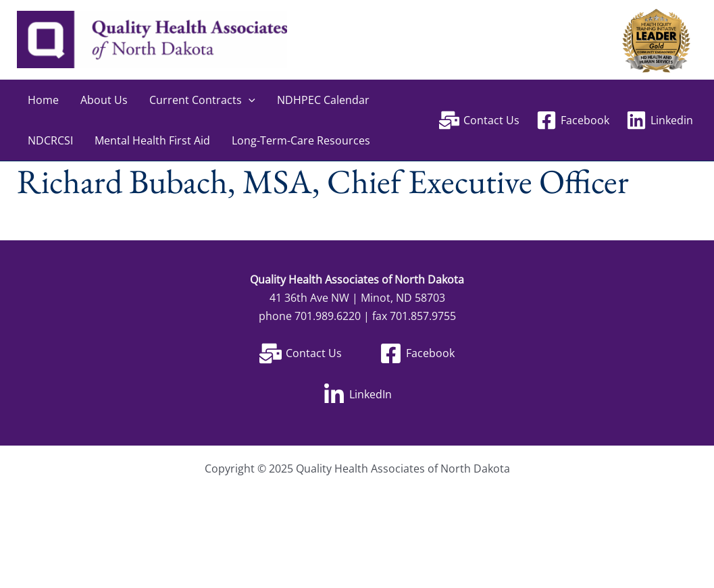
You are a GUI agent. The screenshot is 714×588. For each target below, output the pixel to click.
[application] (249, 100)
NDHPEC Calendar (323, 100)
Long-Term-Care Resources (301, 140)
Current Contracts (202, 100)
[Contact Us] (480, 120)
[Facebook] (572, 120)
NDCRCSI (50, 140)
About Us (104, 100)
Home (43, 100)
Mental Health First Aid (152, 140)
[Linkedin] (659, 120)
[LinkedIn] (357, 395)
